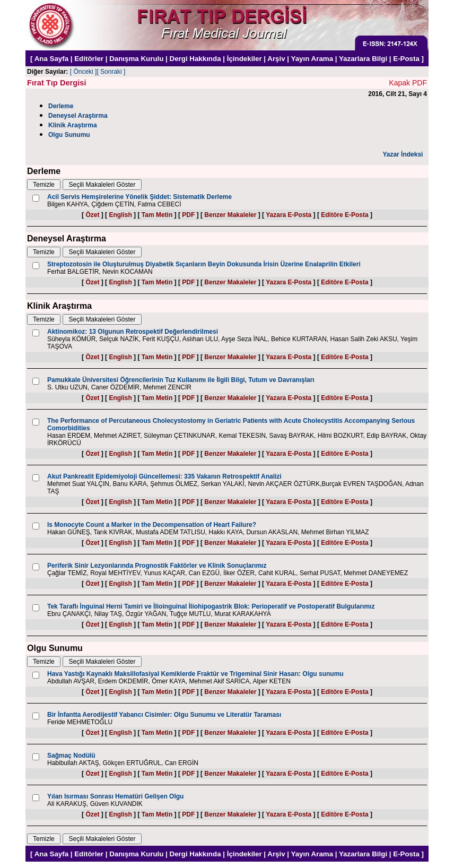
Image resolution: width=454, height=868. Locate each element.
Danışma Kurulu (136, 59)
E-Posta (406, 59)
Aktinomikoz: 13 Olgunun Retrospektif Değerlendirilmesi (133, 332)
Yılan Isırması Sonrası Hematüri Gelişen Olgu (115, 796)
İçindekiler (245, 59)
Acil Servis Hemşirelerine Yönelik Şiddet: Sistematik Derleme (139, 197)
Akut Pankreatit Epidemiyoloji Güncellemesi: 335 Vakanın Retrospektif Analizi (164, 476)
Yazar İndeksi (403, 154)
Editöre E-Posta (344, 215)
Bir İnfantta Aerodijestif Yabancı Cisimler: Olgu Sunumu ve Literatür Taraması (164, 715)
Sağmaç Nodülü (71, 756)
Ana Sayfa (51, 59)
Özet (92, 215)
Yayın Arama (312, 59)
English (120, 215)
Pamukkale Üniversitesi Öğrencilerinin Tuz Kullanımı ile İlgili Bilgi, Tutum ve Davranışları (181, 380)
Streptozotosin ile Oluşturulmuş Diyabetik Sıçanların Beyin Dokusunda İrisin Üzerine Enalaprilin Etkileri (204, 264)
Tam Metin (157, 215)
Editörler (89, 59)
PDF (188, 215)
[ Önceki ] (84, 72)
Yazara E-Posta (289, 215)
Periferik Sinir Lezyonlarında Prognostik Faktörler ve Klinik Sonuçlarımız (157, 566)
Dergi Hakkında (195, 59)
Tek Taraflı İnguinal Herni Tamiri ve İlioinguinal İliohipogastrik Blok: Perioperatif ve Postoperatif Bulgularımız (211, 606)
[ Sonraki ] (111, 72)
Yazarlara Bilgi (363, 59)
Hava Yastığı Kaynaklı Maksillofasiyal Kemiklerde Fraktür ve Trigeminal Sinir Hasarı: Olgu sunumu (195, 674)
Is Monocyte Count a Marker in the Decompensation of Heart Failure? (152, 525)
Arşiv (276, 59)
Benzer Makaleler (230, 215)
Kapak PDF (408, 83)
